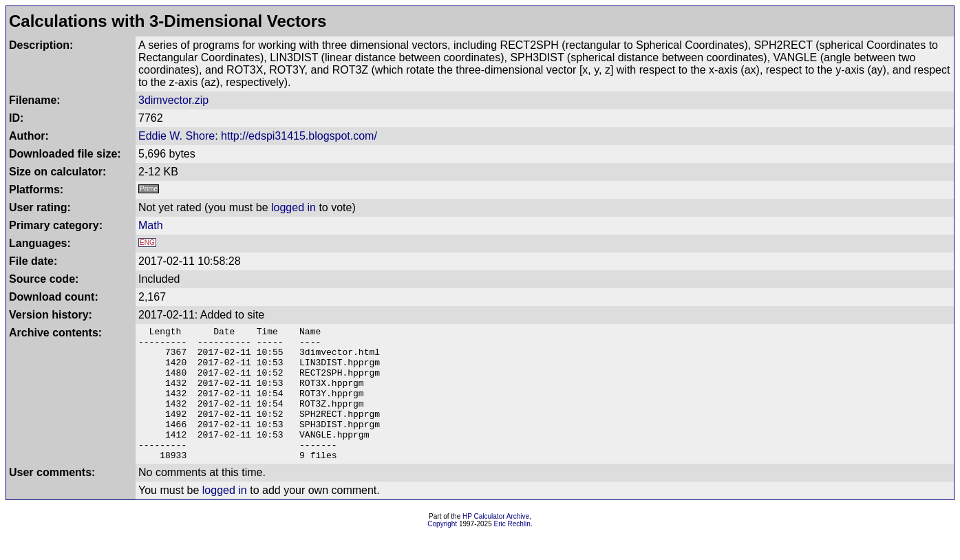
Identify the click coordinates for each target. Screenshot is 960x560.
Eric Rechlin (512, 551)
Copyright (442, 551)
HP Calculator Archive (496, 543)
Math (151, 225)
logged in (294, 207)
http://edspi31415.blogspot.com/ (299, 136)
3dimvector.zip (173, 100)
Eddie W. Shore (177, 136)
